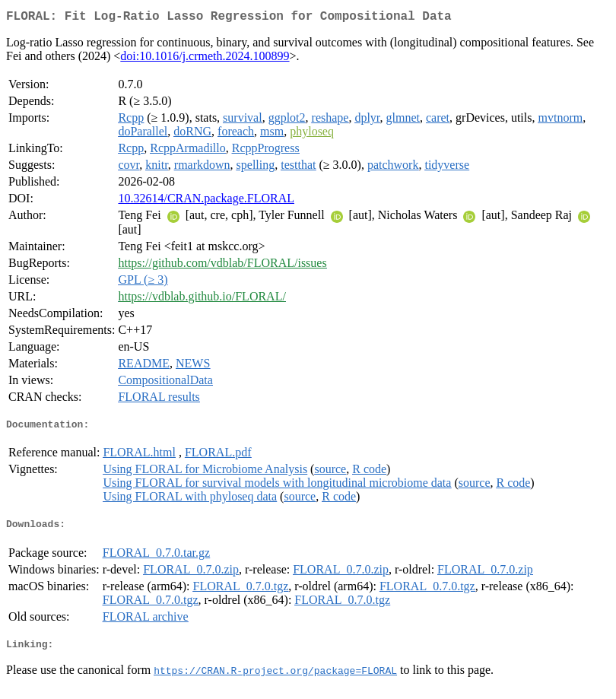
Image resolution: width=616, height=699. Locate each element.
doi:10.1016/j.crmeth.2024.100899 (205, 59)
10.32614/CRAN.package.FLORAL (206, 201)
